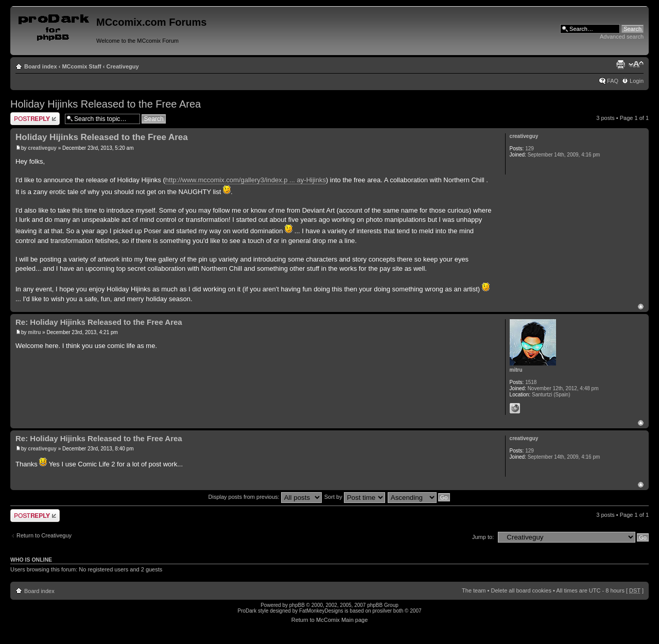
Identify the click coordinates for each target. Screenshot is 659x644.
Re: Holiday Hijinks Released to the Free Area (99, 322)
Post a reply (35, 119)
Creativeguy (123, 66)
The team (474, 590)
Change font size (636, 64)
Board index (41, 66)
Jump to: (483, 537)
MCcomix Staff (81, 66)
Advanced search (622, 37)
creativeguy (42, 148)
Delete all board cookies (521, 590)
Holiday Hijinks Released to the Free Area (106, 104)
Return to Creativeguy (44, 535)
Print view (620, 64)
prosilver (382, 611)
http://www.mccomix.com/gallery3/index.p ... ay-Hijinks (246, 180)
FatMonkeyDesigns (321, 611)
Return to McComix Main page (330, 620)
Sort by (355, 497)
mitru (34, 332)
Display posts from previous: (265, 497)
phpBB (297, 605)
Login (637, 81)
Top (641, 307)
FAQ (613, 81)
